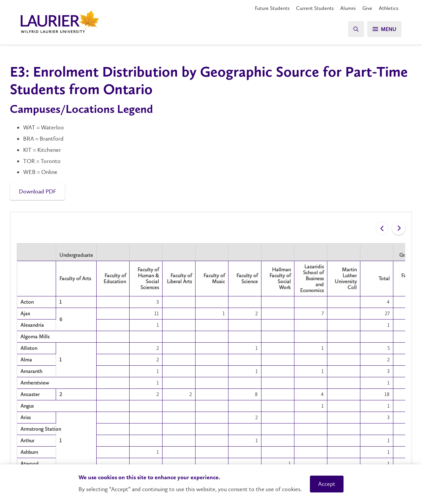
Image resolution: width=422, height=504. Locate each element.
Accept (327, 484)
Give (367, 8)
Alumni (348, 8)
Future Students (272, 8)
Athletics (389, 8)
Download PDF (37, 191)
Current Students (315, 8)
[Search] (356, 29)
